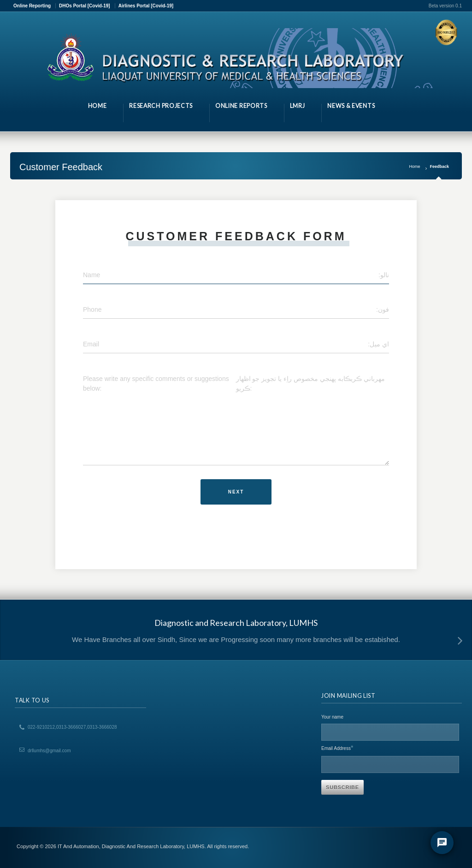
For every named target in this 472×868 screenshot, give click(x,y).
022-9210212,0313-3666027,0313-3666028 (72, 727)
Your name (332, 717)
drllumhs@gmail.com (49, 751)
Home (414, 166)
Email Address (337, 748)
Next (236, 492)
